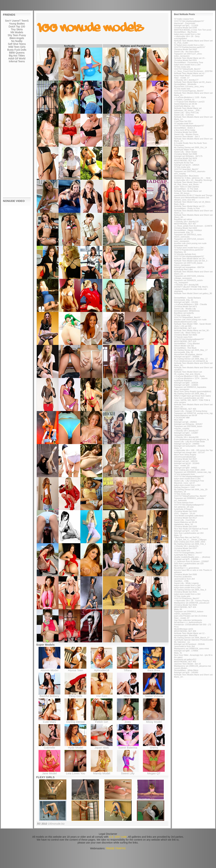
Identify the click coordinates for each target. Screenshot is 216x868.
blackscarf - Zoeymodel (185, 23)
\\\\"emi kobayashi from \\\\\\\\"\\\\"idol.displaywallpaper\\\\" (189, 475)
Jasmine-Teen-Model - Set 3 (187, 137)
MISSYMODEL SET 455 (185, 662)
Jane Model (49, 772)
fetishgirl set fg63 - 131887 (186, 433)
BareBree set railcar (183, 219)
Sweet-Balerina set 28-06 (185, 104)
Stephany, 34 (180, 252)
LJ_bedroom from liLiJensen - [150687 (191, 561)
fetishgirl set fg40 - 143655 (186, 385)
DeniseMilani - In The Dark (186, 189)
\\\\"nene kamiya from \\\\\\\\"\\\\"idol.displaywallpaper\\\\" (189, 504)
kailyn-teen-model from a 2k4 (187, 34)
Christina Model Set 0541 (185, 592)
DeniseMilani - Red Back (185, 348)
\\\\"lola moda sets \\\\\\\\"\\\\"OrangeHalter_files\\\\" (188, 552)
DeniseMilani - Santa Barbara (187, 298)
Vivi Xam (102, 695)
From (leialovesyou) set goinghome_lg (191, 439)
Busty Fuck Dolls (17, 50)
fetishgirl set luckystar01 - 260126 (189, 446)
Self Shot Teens (17, 44)
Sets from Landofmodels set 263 (189, 533)
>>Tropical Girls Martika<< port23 (189, 102)
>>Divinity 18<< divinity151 (186, 546)
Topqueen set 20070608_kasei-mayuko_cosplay (188, 427)
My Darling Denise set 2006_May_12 (191, 359)
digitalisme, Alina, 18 (183, 524)
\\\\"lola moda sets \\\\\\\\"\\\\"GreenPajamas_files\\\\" (189, 90)
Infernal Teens (17, 61)
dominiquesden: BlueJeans (186, 176)
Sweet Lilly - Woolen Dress (186, 134)
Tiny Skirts (17, 29)
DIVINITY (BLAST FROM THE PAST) (191, 287)
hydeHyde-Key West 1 (184, 555)
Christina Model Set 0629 (185, 158)
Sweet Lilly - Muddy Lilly (185, 309)
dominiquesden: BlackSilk (186, 635)
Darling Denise (75, 720)
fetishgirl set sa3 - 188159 (186, 461)
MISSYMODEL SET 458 (185, 409)
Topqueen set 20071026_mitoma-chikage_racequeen (189, 277)
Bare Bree (154, 669)
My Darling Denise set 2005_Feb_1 (190, 544)
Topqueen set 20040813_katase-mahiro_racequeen (189, 613)
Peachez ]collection (183, 577)
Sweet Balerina (128, 746)
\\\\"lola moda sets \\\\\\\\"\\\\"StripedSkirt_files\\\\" (187, 316)
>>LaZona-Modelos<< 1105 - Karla (190, 97)
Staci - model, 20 (182, 465)
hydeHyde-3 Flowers (183, 509)
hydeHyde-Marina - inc (184, 106)
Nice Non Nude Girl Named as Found (191, 529)
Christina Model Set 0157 (185, 548)
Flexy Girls (75, 695)
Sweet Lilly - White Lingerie (186, 583)
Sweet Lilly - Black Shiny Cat (187, 333)
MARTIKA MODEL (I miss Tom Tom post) (193, 30)
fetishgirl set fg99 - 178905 (186, 651)
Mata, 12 (178, 448)
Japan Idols (102, 746)
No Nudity (17, 41)
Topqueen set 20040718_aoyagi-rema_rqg (193, 413)
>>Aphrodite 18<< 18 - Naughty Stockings (193, 180)
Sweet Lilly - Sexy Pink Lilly (186, 113)
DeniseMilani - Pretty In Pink (187, 208)
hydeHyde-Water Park (184, 150)
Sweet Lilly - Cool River (185, 520)
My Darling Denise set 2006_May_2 (190, 394)
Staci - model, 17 (182, 78)
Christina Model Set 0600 (185, 335)
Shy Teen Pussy (17, 35)
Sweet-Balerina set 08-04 (185, 522)
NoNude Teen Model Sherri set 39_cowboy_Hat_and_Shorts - (188, 373)
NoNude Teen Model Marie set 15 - (190, 58)
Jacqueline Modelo (183, 435)
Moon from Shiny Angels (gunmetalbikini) (193, 391)
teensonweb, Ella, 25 (183, 300)
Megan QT (154, 772)
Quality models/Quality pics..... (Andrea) (192, 557)
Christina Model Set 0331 (185, 60)
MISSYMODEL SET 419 (185, 341)
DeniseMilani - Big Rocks (185, 32)
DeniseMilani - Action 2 (184, 128)
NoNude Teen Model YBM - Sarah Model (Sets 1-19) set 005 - (192, 325)
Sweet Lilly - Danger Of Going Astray (191, 411)
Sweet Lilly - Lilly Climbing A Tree (189, 481)
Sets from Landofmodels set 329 (189, 564)
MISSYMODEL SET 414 (185, 160)
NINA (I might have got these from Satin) (192, 396)
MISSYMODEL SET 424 (185, 607)
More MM (178, 420)
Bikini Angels (17, 38)
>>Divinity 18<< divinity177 (186, 80)
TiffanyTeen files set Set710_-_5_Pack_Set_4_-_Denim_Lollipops (190, 538)
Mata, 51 (178, 535)
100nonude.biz (56, 824)
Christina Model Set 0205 (185, 527)
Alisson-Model (49, 669)
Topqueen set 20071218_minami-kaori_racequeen (189, 240)
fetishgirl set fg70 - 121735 (186, 531)
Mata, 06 (178, 609)
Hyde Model (75, 746)
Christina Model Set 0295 (185, 28)
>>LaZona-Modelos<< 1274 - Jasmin (191, 378)
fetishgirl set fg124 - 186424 (187, 165)
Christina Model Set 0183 (185, 511)
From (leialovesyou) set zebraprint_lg (191, 361)
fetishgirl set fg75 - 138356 (186, 559)
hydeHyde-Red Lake (183, 269)
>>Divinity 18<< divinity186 (186, 285)
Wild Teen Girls (17, 47)
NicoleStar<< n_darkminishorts (188, 622)
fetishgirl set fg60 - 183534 (186, 383)
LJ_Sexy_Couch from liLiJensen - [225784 (193, 71)
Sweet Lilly (128, 772)
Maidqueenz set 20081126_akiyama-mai (192, 666)
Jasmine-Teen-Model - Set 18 (187, 664)
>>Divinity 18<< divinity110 (186, 221)
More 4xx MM (180, 566)
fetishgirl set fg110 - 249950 (187, 444)
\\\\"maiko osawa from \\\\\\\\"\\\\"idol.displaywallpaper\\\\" (189, 20)
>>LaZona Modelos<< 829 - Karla (189, 376)
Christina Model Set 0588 (185, 154)
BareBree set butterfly (184, 313)
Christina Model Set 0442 (185, 49)
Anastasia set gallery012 (185, 659)
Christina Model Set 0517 (185, 518)
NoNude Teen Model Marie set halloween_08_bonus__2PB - (188, 109)
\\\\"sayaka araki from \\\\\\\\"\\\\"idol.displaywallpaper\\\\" (189, 125)
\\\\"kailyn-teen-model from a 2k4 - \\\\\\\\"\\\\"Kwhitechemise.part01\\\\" (190, 46)
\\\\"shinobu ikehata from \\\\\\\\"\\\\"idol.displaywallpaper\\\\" (189, 255)
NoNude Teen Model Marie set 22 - (190, 206)
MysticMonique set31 (184, 629)
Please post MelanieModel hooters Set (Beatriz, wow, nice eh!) (192, 199)
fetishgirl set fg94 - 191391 (186, 302)
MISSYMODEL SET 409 (185, 631)
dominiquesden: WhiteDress (187, 311)
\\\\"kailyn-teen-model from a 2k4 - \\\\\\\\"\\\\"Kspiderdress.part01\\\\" (189, 249)
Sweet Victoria (154, 695)
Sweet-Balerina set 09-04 (185, 415)
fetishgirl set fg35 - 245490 (186, 672)
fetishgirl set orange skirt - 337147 (189, 452)
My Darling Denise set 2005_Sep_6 (190, 590)
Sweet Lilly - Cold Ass (184, 115)
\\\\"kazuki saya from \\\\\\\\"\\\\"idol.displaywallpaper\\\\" (189, 338)
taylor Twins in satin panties (186, 187)
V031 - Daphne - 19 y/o (185, 513)
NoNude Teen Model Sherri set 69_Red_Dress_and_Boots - (188, 183)
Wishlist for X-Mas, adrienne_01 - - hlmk (192, 178)
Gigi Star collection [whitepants (188, 620)
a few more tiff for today (185, 130)
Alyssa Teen (75, 669)
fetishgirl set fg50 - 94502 (185, 468)
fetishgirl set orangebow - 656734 (189, 267)
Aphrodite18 (102, 669)
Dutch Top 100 (17, 27)
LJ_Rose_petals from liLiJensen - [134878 (193, 226)
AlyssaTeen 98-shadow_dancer (188, 354)
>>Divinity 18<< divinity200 (186, 437)
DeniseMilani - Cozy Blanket (187, 343)
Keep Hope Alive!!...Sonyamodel (189, 76)
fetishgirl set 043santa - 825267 (188, 424)
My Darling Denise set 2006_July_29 (191, 489)
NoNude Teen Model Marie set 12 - (190, 633)
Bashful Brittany (49, 695)
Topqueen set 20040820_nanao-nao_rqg (192, 472)
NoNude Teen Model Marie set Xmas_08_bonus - (188, 192)
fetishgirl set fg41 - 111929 (186, 25)
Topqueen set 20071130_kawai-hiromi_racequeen (189, 264)
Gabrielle (49, 746)
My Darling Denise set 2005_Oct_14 (190, 147)
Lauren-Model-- (181, 668)
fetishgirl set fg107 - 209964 (187, 357)
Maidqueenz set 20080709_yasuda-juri (192, 603)
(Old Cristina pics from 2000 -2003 (190, 470)
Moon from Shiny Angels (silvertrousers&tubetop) (185, 456)
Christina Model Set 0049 (185, 132)
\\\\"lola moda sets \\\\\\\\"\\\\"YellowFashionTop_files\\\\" (190, 495)
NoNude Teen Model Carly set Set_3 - (191, 261)
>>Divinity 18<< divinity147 (186, 431)
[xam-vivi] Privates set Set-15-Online (191, 616)
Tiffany (128, 669)
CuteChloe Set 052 (183, 121)
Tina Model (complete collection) (189, 516)
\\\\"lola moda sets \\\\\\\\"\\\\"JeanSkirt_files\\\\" (186, 168)
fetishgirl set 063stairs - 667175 (188, 156)
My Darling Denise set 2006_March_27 (192, 638)
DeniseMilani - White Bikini (186, 670)
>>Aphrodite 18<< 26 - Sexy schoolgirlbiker (187, 37)
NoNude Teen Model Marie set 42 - (190, 73)
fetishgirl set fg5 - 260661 (185, 422)
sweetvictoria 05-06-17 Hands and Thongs (193, 195)
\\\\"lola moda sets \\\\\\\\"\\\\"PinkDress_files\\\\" (187, 597)
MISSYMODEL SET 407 (185, 224)
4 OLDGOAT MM (182, 418)
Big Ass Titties (17, 56)
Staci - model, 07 (182, 618)
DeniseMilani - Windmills (185, 84)
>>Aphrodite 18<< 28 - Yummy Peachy (192, 601)
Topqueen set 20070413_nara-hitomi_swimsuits (188, 236)
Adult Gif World (17, 58)
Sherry (128, 695)
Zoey (128, 720)
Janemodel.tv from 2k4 (184, 579)
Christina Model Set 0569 (185, 605)
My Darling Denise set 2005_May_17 (191, 350)
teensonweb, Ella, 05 (183, 352)
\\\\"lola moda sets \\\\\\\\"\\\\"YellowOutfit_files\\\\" (187, 68)
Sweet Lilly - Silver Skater (186, 152)
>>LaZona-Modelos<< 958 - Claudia (190, 304)
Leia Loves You (75, 772)
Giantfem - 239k (181, 581)
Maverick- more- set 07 (184, 483)
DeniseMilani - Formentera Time (189, 62)
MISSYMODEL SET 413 (185, 328)
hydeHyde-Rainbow (183, 381)
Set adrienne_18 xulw (184, 507)
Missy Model (154, 720)
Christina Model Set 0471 (185, 306)
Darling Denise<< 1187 (184, 487)
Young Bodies (17, 24)
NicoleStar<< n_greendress (186, 568)
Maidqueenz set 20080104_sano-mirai (191, 649)
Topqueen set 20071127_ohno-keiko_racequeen (188, 55)
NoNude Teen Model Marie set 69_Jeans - (193, 82)
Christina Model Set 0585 (185, 574)
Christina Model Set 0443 (185, 228)
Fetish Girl (102, 720)
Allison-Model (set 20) (184, 346)
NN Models (17, 32)
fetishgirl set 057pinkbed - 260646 (189, 644)
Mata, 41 (178, 653)
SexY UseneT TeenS (17, 21)
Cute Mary (49, 720)
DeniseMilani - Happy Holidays (188, 230)
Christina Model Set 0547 (185, 459)
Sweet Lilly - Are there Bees (187, 52)
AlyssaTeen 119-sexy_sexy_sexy (189, 86)
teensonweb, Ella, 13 (183, 232)
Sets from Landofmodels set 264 (189, 398)
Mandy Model (102, 772)
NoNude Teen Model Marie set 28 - (190, 259)
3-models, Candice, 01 (184, 99)
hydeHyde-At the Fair (184, 163)
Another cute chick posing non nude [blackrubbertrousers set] (190, 321)
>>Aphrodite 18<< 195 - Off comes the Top (193, 450)
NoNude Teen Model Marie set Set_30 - (192, 330)
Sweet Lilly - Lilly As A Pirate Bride (189, 442)
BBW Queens (17, 53)
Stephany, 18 (180, 492)
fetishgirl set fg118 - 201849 (187, 463)
